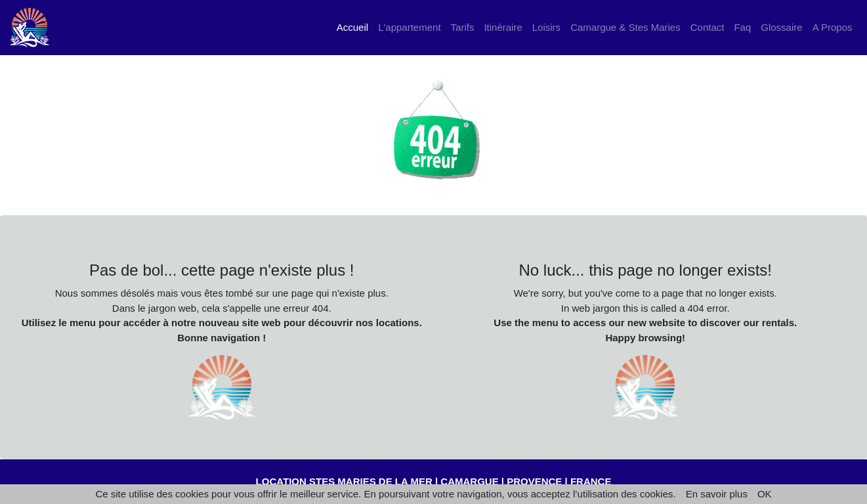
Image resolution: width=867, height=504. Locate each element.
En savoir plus (717, 494)
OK (765, 494)
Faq (742, 27)
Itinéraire (503, 27)
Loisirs (546, 27)
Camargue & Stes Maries (625, 27)
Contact (708, 27)
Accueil (355, 27)
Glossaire (781, 27)
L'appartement (409, 27)
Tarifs (463, 27)
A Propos (833, 27)
